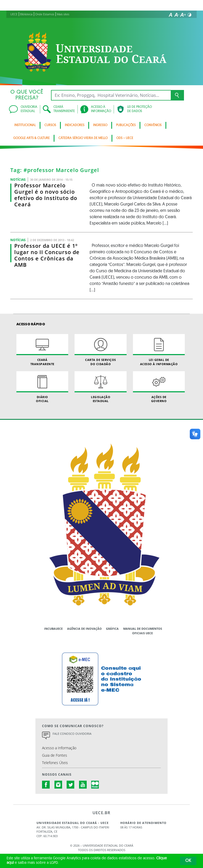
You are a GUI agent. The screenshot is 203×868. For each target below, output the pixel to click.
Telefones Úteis (55, 763)
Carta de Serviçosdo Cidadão (100, 350)
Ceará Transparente (42, 350)
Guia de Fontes (55, 755)
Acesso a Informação (59, 748)
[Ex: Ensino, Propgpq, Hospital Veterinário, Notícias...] (111, 95)
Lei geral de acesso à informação (159, 350)
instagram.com (58, 785)
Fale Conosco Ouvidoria (72, 734)
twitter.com (71, 785)
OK (188, 861)
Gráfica (112, 629)
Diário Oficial (42, 387)
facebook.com (46, 785)
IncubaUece (53, 629)
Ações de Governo (159, 387)
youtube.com (83, 785)
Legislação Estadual (100, 387)
